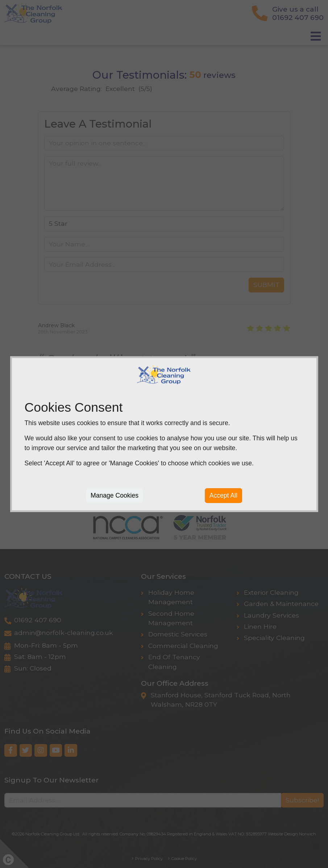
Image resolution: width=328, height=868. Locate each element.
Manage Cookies (115, 495)
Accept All (223, 495)
